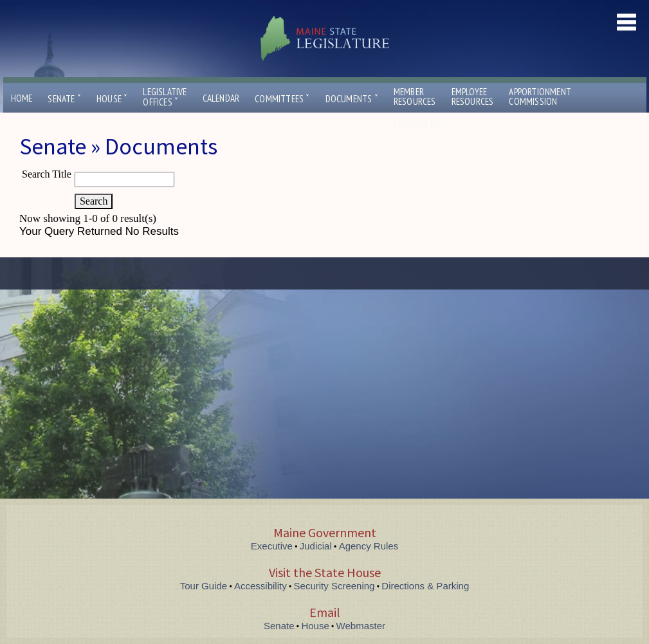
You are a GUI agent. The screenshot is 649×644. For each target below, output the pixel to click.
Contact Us (420, 124)
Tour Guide (204, 586)
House (112, 99)
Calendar (221, 98)
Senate (64, 99)
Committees (282, 99)
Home (22, 98)
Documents (352, 99)
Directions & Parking (425, 586)
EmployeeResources (473, 97)
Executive (272, 546)
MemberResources (415, 97)
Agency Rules (369, 546)
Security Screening (334, 586)
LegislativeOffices (165, 97)
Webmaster (361, 626)
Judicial (316, 546)
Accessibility (261, 586)
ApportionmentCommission (540, 97)
